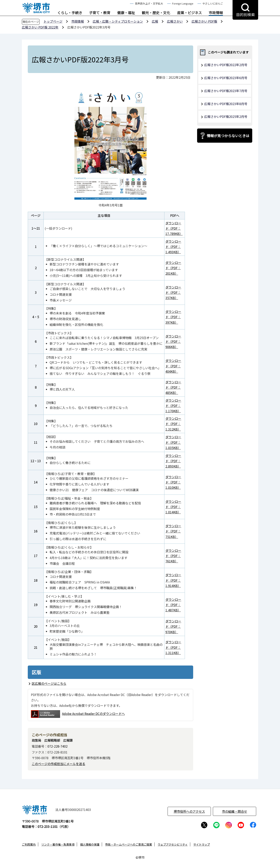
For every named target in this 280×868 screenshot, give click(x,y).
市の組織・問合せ (235, 811)
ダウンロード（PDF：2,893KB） (173, 461)
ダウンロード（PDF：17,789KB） (174, 228)
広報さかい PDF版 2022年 (40, 27)
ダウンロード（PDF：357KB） (173, 292)
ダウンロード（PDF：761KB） (173, 556)
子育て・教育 (100, 13)
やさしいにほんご (213, 3)
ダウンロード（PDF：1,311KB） (173, 647)
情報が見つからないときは (228, 136)
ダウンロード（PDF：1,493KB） (173, 247)
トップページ (53, 21)
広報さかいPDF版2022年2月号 (226, 65)
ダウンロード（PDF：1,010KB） (173, 482)
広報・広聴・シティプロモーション (118, 21)
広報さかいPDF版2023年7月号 (226, 91)
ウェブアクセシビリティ (173, 844)
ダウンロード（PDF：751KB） (173, 531)
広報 (155, 21)
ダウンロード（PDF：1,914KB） (173, 580)
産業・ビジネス (189, 13)
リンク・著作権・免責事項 (58, 844)
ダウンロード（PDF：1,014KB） (173, 507)
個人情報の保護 (90, 844)
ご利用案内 (29, 844)
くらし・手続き (70, 13)
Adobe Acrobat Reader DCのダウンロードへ (78, 714)
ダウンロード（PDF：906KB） (173, 341)
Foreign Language (183, 3)
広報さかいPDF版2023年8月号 (226, 104)
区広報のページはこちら (49, 683)
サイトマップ (202, 844)
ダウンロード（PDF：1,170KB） (173, 406)
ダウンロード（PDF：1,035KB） (173, 442)
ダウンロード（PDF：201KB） (173, 268)
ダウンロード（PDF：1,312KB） (173, 424)
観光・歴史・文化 (156, 13)
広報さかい (175, 21)
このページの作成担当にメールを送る (58, 764)
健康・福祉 (126, 13)
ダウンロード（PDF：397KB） (173, 317)
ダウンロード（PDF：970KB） (173, 626)
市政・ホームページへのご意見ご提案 (129, 844)
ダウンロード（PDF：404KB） (173, 366)
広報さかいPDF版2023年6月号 (226, 78)
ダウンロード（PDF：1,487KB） (173, 605)
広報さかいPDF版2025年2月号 (226, 116)
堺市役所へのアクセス (189, 811)
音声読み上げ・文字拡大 (149, 3)
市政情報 (216, 13)
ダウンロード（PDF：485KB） (173, 387)
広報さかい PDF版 (204, 21)
